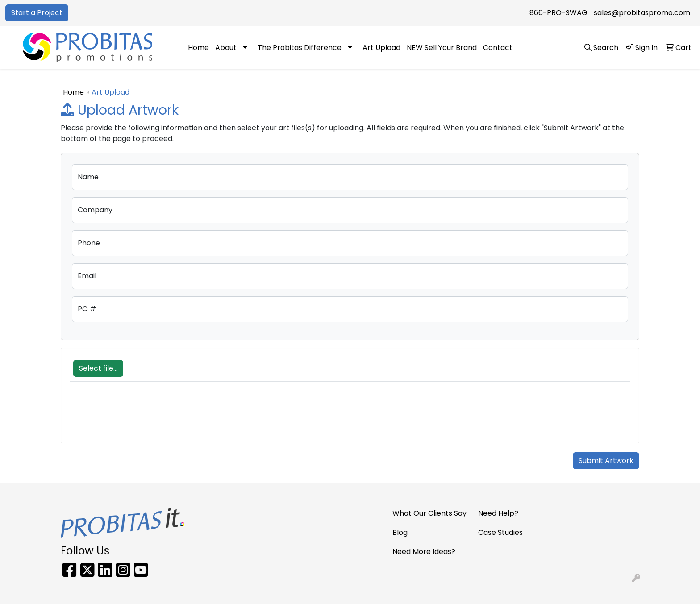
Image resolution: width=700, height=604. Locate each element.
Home (198, 48)
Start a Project (37, 13)
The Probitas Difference (300, 48)
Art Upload (381, 48)
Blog (400, 532)
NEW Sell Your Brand (442, 48)
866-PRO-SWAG (558, 13)
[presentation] (137, 417)
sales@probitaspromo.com (642, 13)
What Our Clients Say (429, 513)
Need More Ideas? (424, 552)
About (226, 48)
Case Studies (500, 532)
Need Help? (498, 513)
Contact (498, 48)
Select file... (98, 368)
